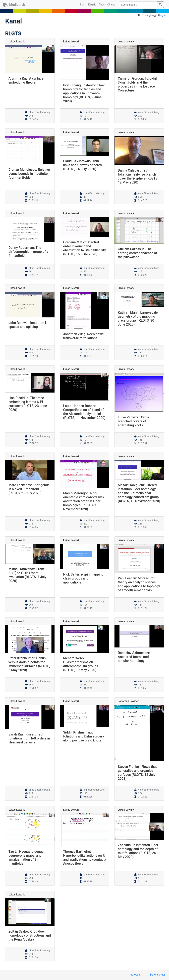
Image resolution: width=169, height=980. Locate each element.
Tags (102, 5)
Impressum (136, 975)
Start (83, 4)
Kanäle (92, 5)
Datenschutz (158, 975)
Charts (111, 5)
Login (162, 15)
